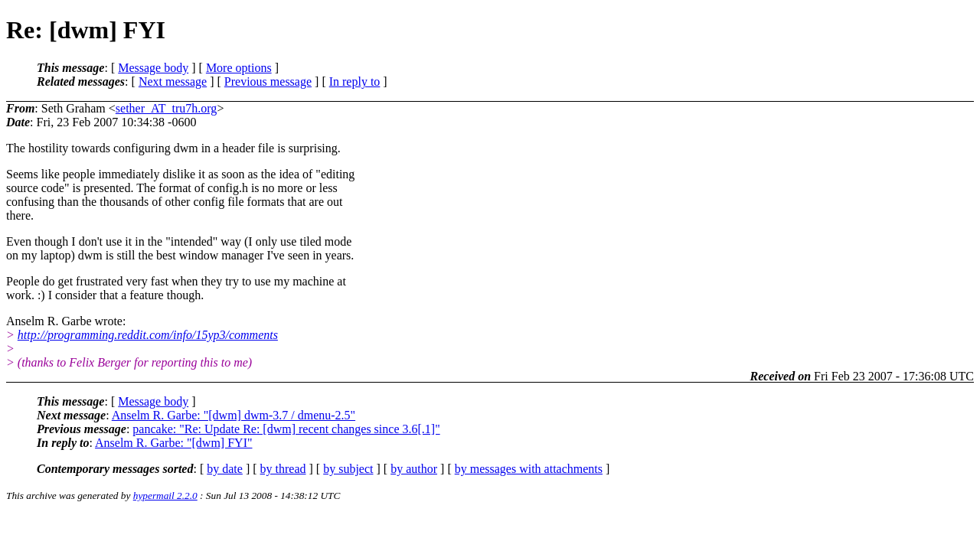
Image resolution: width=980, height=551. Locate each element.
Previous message (268, 82)
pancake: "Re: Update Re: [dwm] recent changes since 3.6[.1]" (286, 429)
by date (225, 469)
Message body (153, 68)
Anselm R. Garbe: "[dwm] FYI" (173, 443)
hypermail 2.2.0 (165, 496)
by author (414, 469)
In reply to (355, 82)
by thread (283, 469)
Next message (173, 82)
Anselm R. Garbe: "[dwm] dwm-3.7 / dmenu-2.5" (234, 415)
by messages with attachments (529, 469)
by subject (348, 469)
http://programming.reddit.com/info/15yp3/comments (148, 335)
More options (239, 68)
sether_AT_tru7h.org (167, 108)
